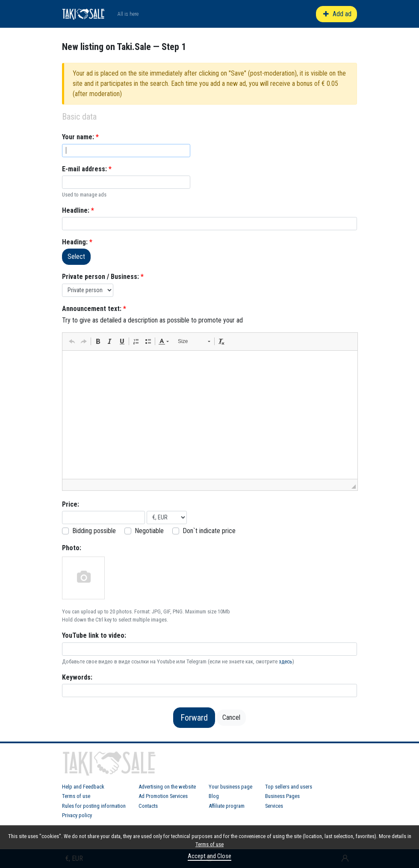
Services (274, 806)
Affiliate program (227, 806)
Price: (71, 504)
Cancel (231, 717)
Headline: (78, 210)
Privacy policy (77, 815)
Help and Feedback (83, 787)
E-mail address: (87, 169)
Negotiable (149, 531)
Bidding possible (94, 531)
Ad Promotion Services (163, 796)
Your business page (230, 787)
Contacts (148, 806)
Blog (214, 796)
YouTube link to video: (94, 635)
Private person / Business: (103, 277)
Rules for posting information (94, 806)
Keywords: (77, 677)
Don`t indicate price (209, 531)
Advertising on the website (167, 787)
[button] (72, 341)
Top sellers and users (289, 787)
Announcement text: (94, 309)
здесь (286, 661)
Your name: (80, 137)
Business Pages (282, 796)
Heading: (77, 242)
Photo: (72, 548)
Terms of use (76, 796)
